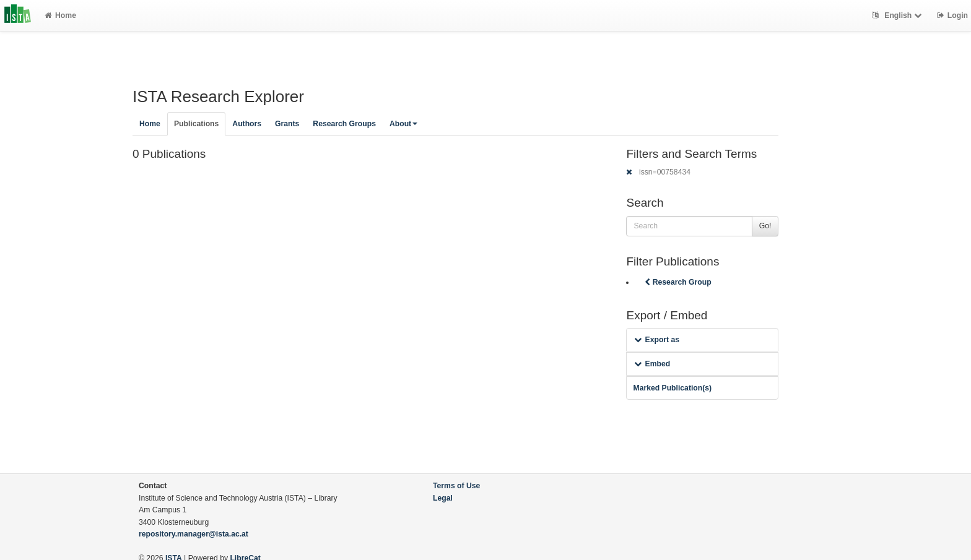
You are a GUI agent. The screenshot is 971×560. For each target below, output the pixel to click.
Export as (657, 340)
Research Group (677, 282)
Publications (196, 124)
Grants (287, 124)
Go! (765, 226)
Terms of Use (456, 486)
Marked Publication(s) (672, 388)
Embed (652, 364)
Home (60, 15)
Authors (247, 124)
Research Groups (344, 124)
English (898, 15)
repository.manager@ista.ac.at (194, 534)
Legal (443, 498)
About (403, 124)
